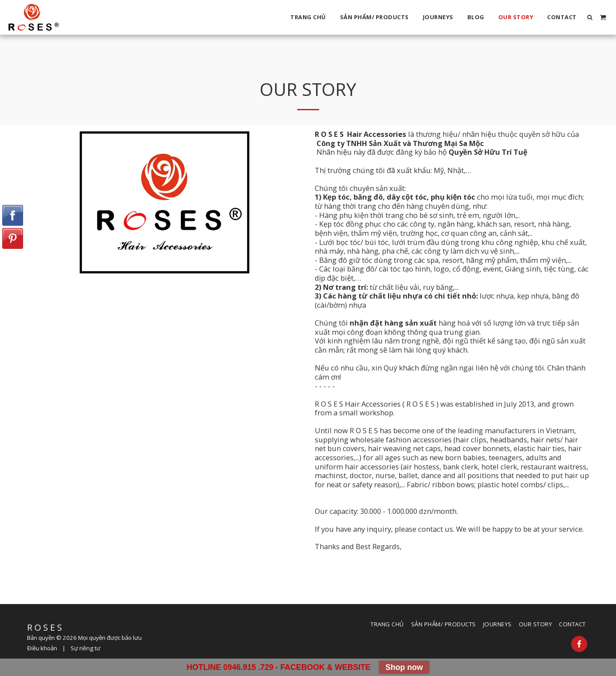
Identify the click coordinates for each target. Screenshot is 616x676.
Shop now (404, 667)
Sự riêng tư (85, 648)
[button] (590, 17)
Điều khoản (42, 648)
